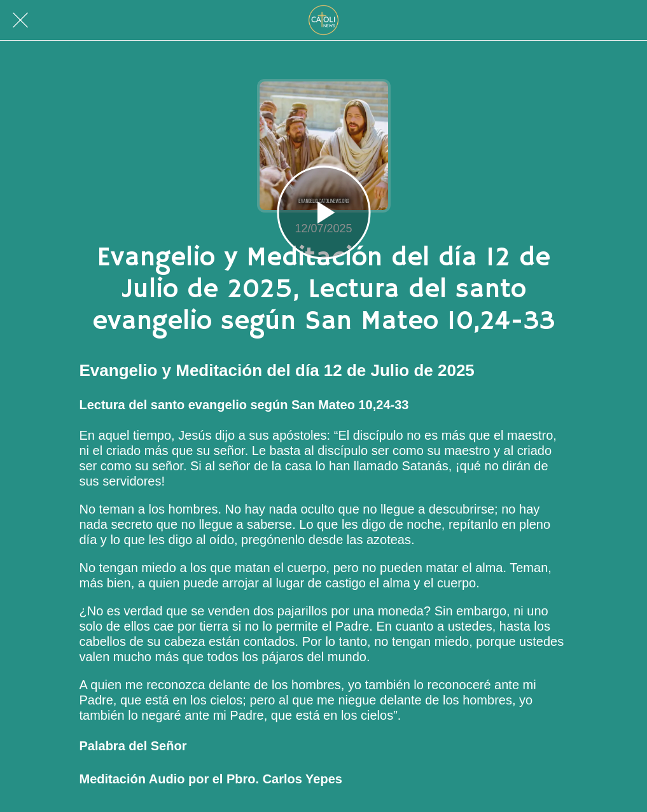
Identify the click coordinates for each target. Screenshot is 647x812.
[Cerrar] (20, 20)
